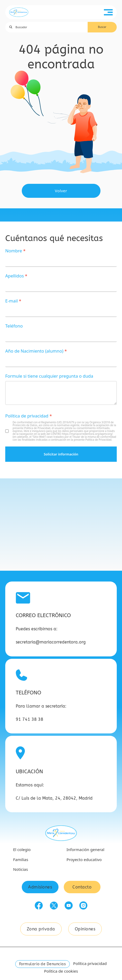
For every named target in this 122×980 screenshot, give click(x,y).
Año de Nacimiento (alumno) (34, 351)
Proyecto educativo (84, 859)
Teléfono (14, 326)
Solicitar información (61, 454)
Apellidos (15, 276)
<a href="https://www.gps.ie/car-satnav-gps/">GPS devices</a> (61, 525)
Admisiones (40, 887)
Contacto (82, 887)
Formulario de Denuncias (43, 964)
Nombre (14, 251)
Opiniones (85, 929)
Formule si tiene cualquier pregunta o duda (49, 376)
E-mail (12, 301)
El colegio (22, 849)
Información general (86, 849)
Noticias (20, 869)
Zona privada (41, 929)
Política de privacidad (27, 416)
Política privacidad (90, 963)
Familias (21, 859)
